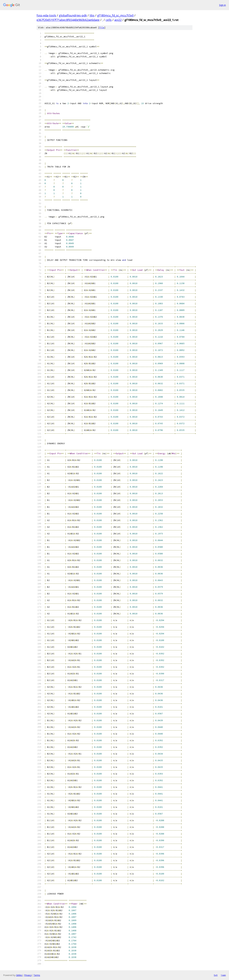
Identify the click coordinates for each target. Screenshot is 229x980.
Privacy (28, 975)
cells (109, 20)
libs (92, 15)
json (223, 975)
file (102, 28)
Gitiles (19, 975)
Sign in (222, 5)
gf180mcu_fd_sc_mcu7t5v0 (115, 15)
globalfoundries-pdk (73, 15)
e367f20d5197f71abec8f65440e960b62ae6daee (68, 20)
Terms (37, 975)
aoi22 (118, 20)
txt (216, 975)
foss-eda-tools (46, 15)
